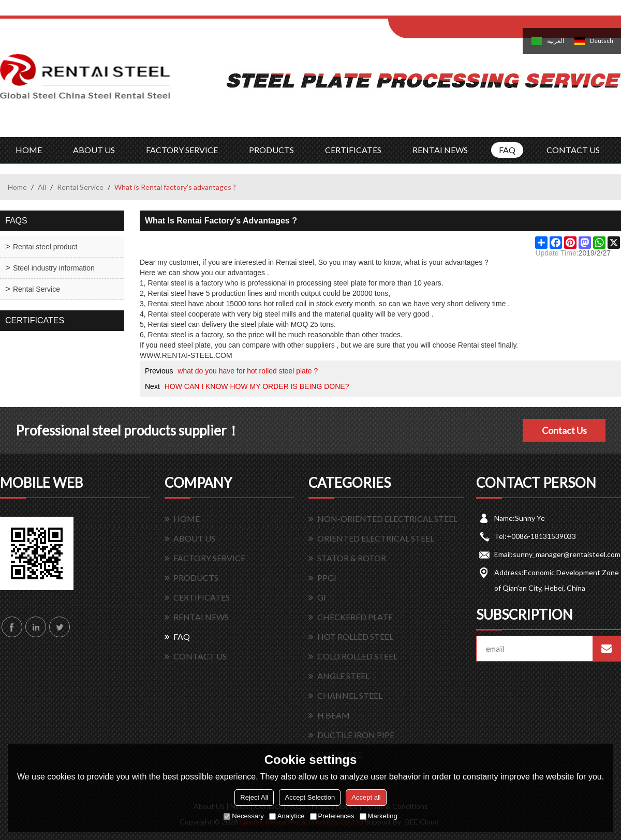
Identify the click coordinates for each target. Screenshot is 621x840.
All (42, 187)
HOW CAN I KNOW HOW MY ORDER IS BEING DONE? (257, 386)
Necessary (243, 816)
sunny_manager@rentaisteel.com (567, 554)
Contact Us (564, 430)
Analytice (287, 816)
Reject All (254, 797)
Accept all (366, 797)
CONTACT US (573, 150)
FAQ (507, 150)
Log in (452, 11)
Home (17, 187)
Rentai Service (80, 187)
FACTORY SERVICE (182, 150)
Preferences (332, 816)
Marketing (379, 816)
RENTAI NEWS (440, 150)
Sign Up (474, 11)
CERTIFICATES (353, 150)
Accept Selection (310, 797)
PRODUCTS (271, 150)
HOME (29, 150)
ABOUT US (94, 150)
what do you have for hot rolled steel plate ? (248, 371)
